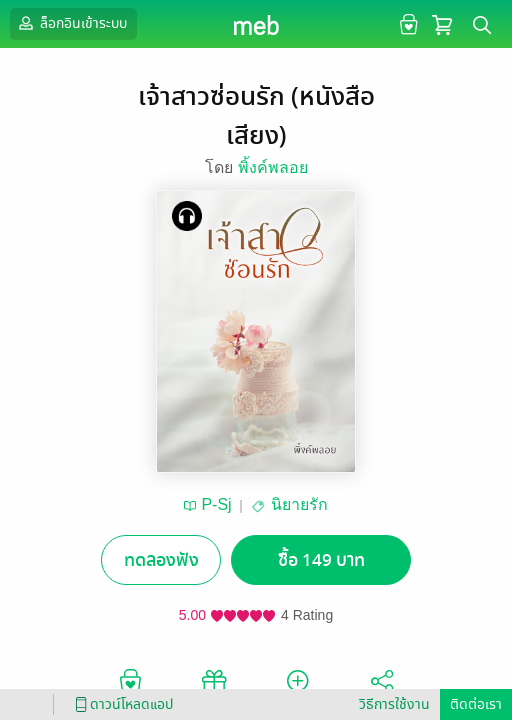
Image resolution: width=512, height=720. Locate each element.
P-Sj (216, 504)
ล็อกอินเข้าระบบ (71, 23)
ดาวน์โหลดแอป (121, 704)
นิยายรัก (299, 504)
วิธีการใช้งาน (394, 704)
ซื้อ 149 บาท (321, 560)
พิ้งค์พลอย (273, 167)
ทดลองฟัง (161, 560)
